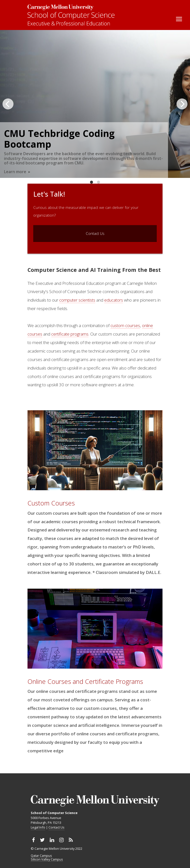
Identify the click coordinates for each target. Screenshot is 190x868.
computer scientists (77, 300)
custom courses (125, 325)
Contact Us (56, 827)
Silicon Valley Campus (47, 860)
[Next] (182, 104)
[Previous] (8, 104)
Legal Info (38, 827)
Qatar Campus (41, 856)
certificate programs (70, 334)
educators (114, 300)
